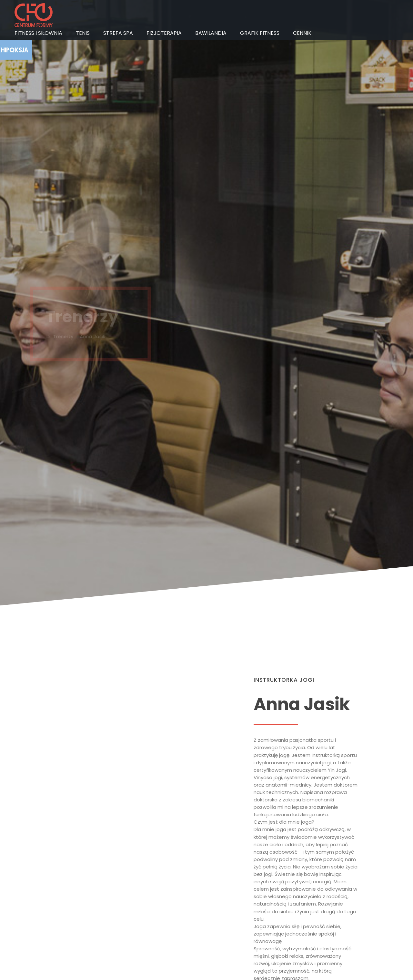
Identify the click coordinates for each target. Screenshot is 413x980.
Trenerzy (56, 337)
